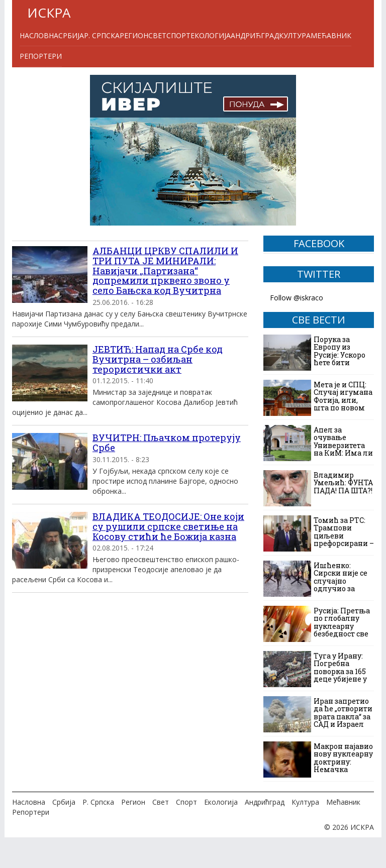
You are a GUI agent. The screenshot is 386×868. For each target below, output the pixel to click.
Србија (71, 35)
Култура (295, 35)
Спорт (178, 35)
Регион (134, 35)
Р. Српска (102, 35)
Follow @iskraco (297, 298)
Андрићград (255, 35)
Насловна (39, 35)
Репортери (41, 56)
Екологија (211, 35)
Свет (157, 35)
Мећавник (331, 35)
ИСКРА (49, 13)
